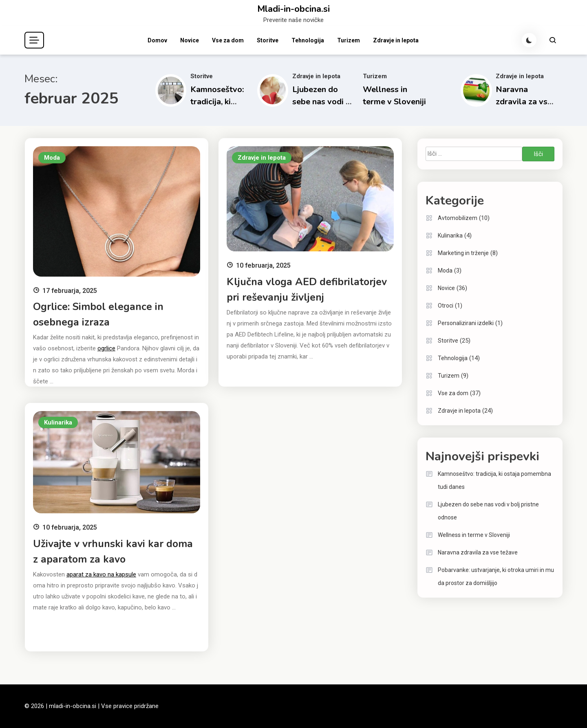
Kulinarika (58, 422)
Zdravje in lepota (396, 40)
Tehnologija (308, 40)
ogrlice (106, 348)
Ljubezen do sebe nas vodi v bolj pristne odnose (488, 511)
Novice (190, 40)
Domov (157, 40)
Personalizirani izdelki (466, 323)
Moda (52, 158)
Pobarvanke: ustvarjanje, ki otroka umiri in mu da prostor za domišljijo (496, 576)
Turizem (349, 40)
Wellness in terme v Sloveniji (474, 535)
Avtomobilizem (458, 218)
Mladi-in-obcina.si (293, 9)
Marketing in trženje (463, 253)
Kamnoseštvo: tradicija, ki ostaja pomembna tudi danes (494, 480)
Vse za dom (228, 40)
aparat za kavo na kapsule (101, 574)
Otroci (446, 306)
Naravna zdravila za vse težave (524, 102)
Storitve (268, 40)
